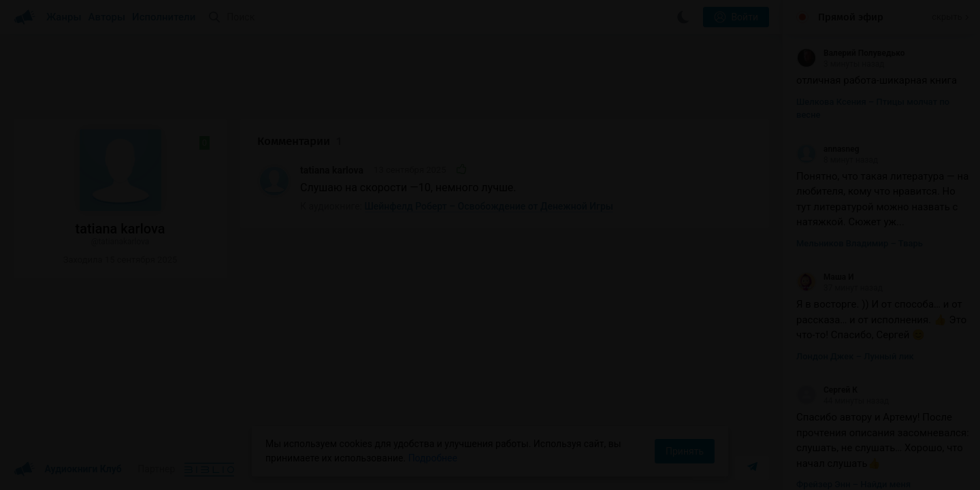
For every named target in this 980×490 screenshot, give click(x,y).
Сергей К (827, 390)
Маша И (825, 277)
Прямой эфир (851, 17)
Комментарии (299, 141)
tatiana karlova (332, 170)
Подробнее (433, 458)
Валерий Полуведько (850, 53)
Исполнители (164, 17)
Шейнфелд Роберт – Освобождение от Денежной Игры (489, 206)
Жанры (64, 17)
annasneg (828, 149)
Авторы (107, 17)
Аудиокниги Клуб (68, 470)
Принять (685, 451)
